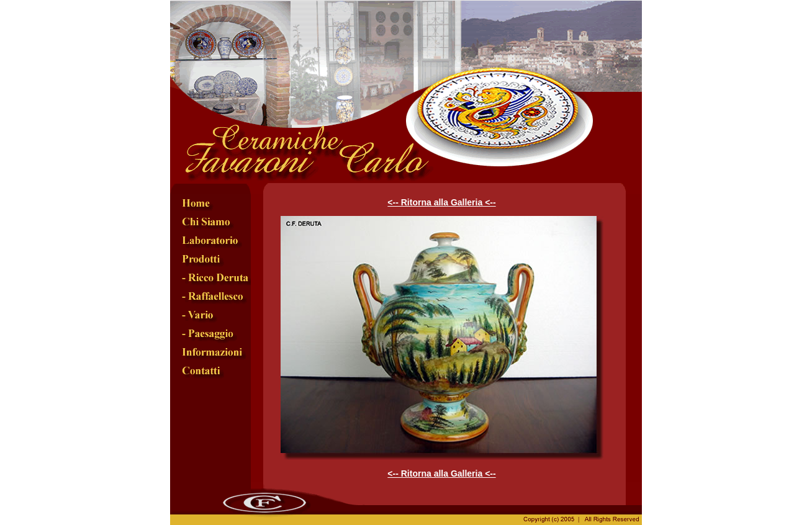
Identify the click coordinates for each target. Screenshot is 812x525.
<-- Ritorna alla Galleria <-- (441, 202)
